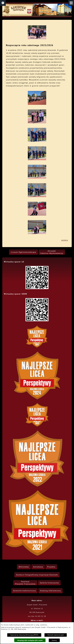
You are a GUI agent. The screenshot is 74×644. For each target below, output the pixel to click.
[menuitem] (23, 252)
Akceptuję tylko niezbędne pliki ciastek (30, 640)
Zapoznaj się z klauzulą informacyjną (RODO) (24, 635)
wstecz (65, 240)
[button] (71, 3)
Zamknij (54, 640)
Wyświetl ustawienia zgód (56, 635)
